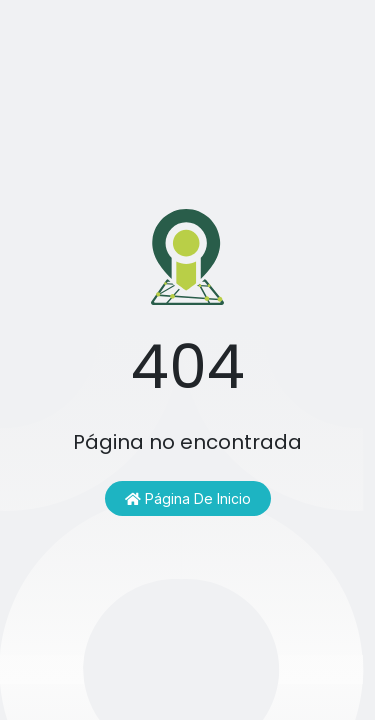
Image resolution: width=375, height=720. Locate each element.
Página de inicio (188, 498)
